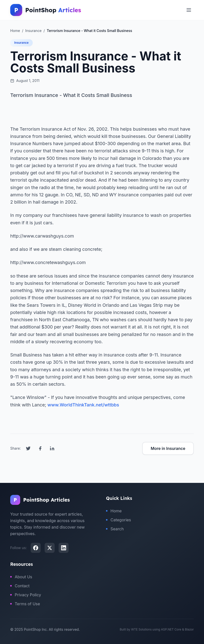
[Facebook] (36, 548)
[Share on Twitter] (28, 448)
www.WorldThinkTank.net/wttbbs (83, 405)
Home (114, 511)
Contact (20, 586)
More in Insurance (168, 448)
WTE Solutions (141, 629)
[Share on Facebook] (40, 448)
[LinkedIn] (64, 548)
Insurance (21, 43)
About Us (21, 577)
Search (115, 529)
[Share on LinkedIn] (52, 448)
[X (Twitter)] (50, 548)
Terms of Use (25, 604)
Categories (118, 520)
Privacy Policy (26, 595)
